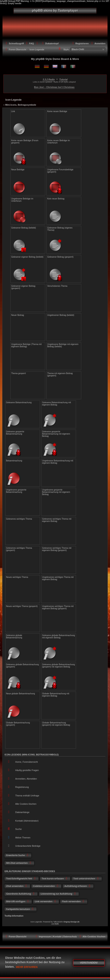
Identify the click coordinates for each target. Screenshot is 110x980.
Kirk (57, 924)
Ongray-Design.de (71, 922)
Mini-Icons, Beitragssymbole (21, 105)
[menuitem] (29, 43)
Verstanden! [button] (89, 963)
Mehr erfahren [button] (27, 967)
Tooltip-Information (14, 916)
